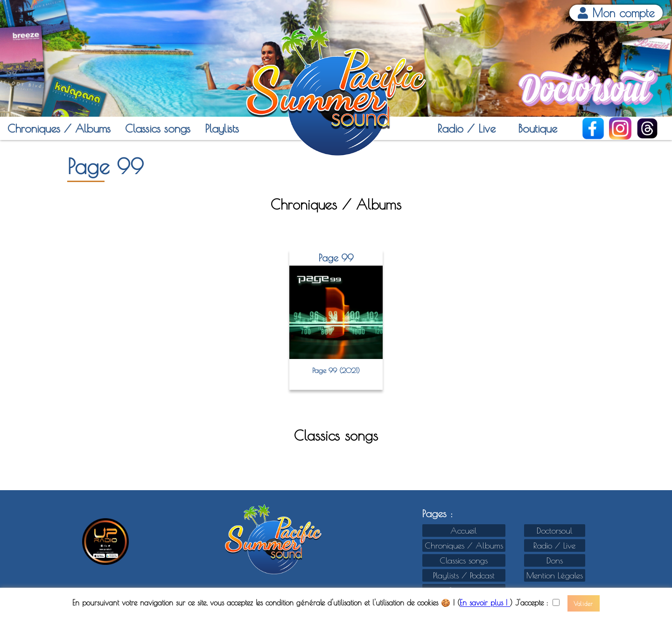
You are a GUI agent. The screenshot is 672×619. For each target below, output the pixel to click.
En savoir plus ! (485, 603)
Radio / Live (466, 128)
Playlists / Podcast (464, 575)
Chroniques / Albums (59, 128)
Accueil (464, 531)
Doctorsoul (555, 531)
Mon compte (616, 13)
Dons (555, 560)
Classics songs (158, 128)
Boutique (538, 128)
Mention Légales (555, 575)
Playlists (222, 128)
